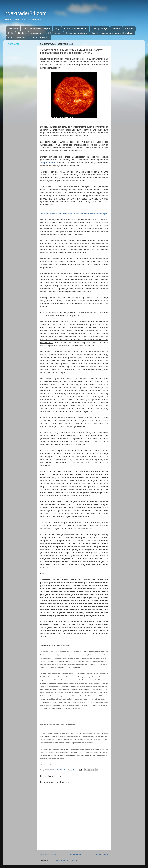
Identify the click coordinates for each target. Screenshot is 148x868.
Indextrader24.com (25, 13)
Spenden (129, 28)
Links (11, 33)
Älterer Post (101, 855)
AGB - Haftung (53, 33)
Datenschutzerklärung (76, 33)
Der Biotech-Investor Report (36, 28)
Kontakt (22, 33)
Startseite (13, 28)
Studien (116, 28)
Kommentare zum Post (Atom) (64, 861)
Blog (57, 28)
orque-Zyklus (48, 163)
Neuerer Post (48, 855)
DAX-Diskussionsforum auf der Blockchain (112, 33)
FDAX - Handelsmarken (76, 28)
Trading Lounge (100, 28)
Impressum (36, 33)
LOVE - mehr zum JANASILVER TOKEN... (29, 38)
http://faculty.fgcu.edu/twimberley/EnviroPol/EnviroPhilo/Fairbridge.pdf (74, 214)
